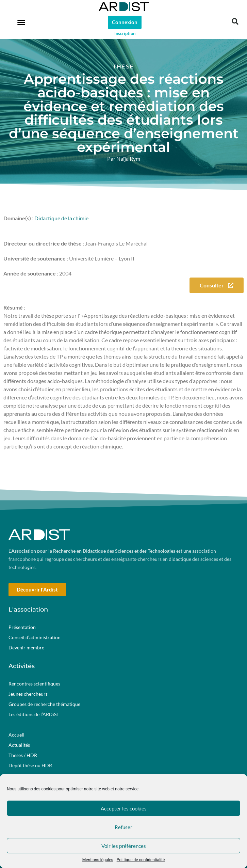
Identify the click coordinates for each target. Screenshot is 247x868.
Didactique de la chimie (61, 218)
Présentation (22, 627)
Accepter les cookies (124, 808)
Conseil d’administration (35, 637)
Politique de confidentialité (141, 860)
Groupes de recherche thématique (44, 704)
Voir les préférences (124, 846)
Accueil (17, 735)
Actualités (19, 745)
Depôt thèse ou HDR (30, 765)
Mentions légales (98, 860)
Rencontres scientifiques (34, 684)
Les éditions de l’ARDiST (34, 714)
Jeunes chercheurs (28, 694)
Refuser (123, 827)
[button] (21, 22)
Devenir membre (26, 648)
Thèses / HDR (23, 755)
